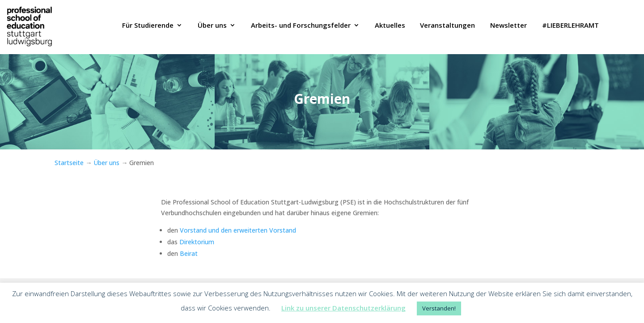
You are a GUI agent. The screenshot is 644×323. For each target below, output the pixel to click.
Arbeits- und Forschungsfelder (301, 26)
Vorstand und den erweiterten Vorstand (238, 230)
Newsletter (508, 26)
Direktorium (196, 242)
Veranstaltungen (447, 26)
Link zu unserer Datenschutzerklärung (343, 308)
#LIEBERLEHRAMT (570, 26)
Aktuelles (390, 26)
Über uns (212, 26)
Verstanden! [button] (439, 308)
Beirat (188, 253)
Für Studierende (148, 26)
